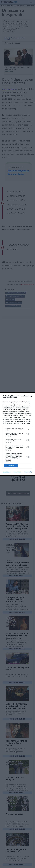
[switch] (28, 434)
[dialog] (17, 434)
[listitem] (17, 429)
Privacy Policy (28, 472)
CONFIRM (11, 465)
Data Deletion (7, 472)
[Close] (31, 396)
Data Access (17, 472)
